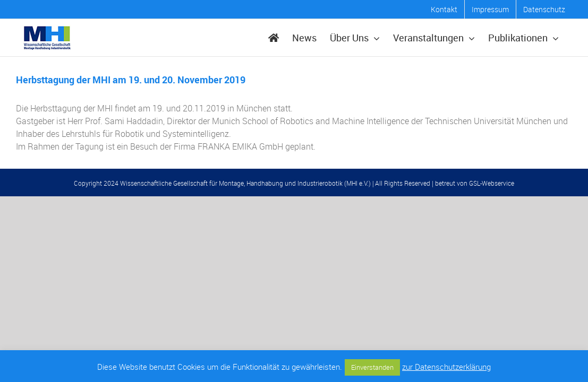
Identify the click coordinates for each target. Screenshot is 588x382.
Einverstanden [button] (372, 367)
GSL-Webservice (492, 183)
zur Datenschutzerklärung (446, 367)
